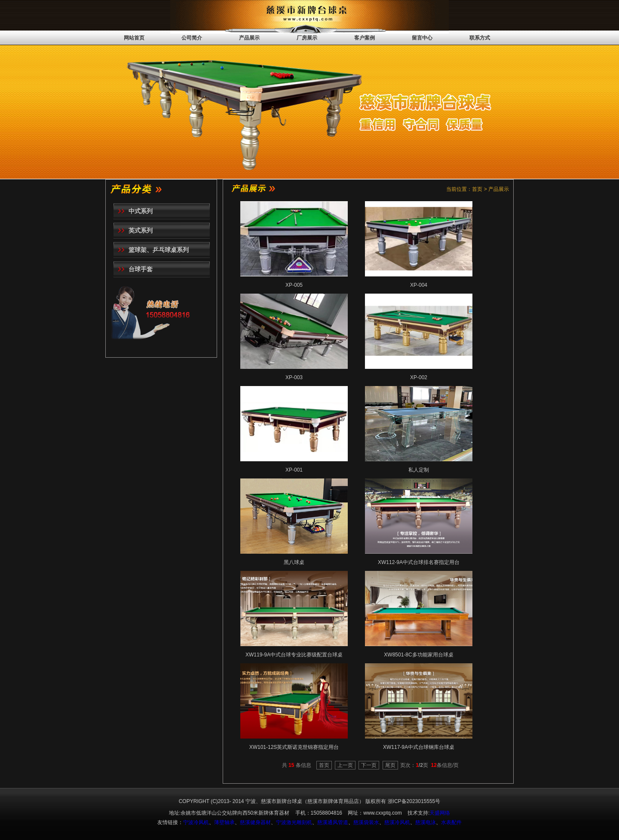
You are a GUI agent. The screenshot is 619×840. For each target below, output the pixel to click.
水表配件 (451, 822)
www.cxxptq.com (382, 813)
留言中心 (422, 38)
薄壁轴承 (224, 822)
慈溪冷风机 (397, 822)
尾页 (390, 765)
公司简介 (192, 38)
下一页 (369, 765)
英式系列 (141, 230)
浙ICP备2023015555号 (414, 801)
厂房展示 (307, 38)
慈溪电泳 (426, 822)
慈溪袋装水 (366, 822)
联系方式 (480, 38)
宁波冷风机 (196, 822)
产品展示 (249, 38)
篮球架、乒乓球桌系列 (159, 250)
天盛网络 (440, 813)
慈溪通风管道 (333, 822)
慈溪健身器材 (255, 822)
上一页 (345, 765)
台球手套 (141, 269)
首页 (324, 765)
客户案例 (365, 38)
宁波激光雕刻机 (294, 822)
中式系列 (141, 211)
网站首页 (134, 38)
